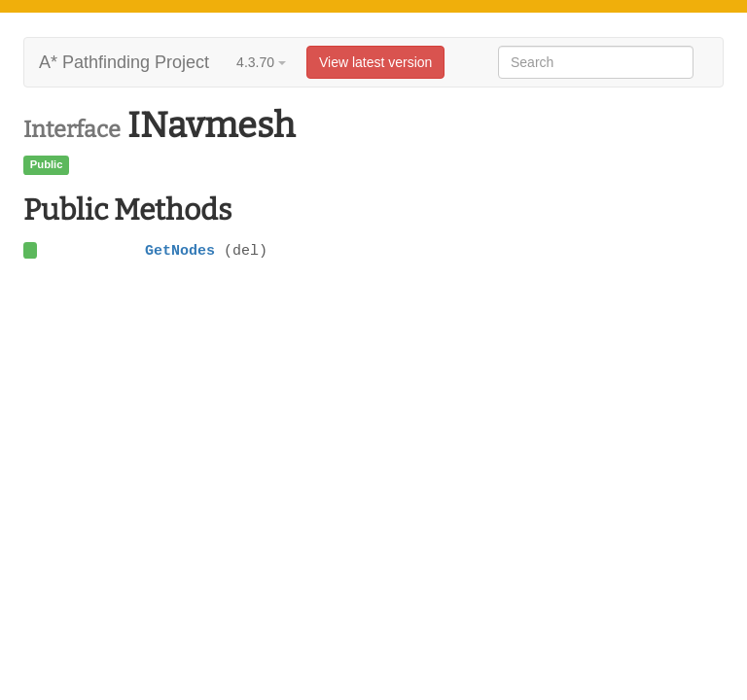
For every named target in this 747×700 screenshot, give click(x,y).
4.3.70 (261, 62)
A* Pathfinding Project (124, 62)
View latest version (375, 62)
